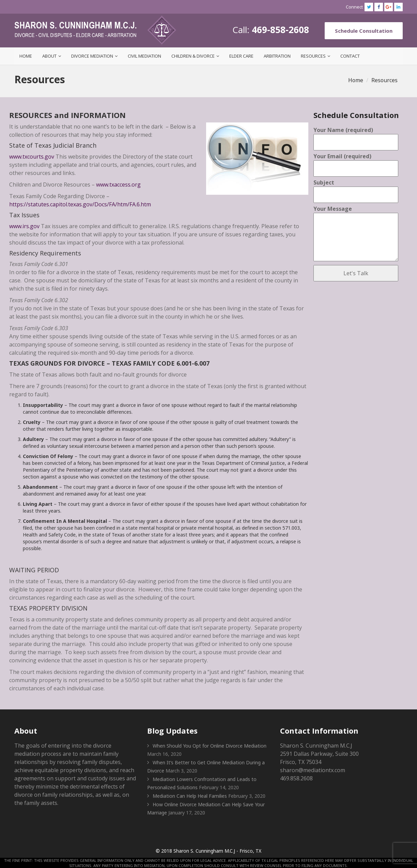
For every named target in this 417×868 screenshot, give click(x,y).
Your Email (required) (356, 162)
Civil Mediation (144, 56)
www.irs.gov (24, 226)
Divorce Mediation (92, 56)
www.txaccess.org (118, 185)
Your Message (356, 234)
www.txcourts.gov (32, 157)
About (49, 56)
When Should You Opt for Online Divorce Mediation (210, 746)
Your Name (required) (356, 136)
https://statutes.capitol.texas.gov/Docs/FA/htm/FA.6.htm (80, 204)
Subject (356, 189)
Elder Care (241, 56)
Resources (313, 56)
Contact (350, 56)
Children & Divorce (193, 56)
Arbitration (277, 56)
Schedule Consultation (364, 31)
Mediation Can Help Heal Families (190, 796)
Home (26, 56)
